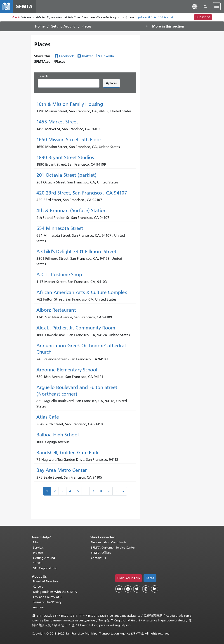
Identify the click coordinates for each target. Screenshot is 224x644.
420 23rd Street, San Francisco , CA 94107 (82, 193)
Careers (38, 587)
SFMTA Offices (101, 553)
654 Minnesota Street (60, 228)
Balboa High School (58, 435)
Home (40, 26)
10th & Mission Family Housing (70, 104)
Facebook (66, 56)
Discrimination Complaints (109, 542)
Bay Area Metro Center (62, 470)
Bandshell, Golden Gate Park (67, 453)
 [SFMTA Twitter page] (137, 589)
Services (38, 548)
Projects (38, 553)
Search (43, 76)
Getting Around (63, 26)
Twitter (87, 56)
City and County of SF (48, 597)
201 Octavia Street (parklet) (66, 175)
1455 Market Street (57, 122)
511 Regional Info (45, 568)
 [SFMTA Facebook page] (128, 589)
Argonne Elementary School (67, 370)
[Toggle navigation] (217, 6)
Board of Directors (46, 581)
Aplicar (111, 83)
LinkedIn (107, 56)
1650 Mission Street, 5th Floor (69, 140)
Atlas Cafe (48, 417)
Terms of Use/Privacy (47, 602)
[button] (195, 6)
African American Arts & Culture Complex (82, 292)
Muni (37, 542)
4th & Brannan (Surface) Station (72, 211)
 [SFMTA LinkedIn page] (155, 589)
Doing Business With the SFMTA (55, 592)
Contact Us (98, 558)
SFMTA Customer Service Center (113, 548)
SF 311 (38, 563)
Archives (39, 607)
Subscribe (203, 17)
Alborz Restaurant (56, 310)
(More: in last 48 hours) (156, 17)
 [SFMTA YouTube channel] (119, 589)
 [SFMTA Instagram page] (146, 589)
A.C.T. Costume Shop (59, 275)
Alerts (16, 17)
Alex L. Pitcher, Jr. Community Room (76, 328)
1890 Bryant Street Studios (65, 158)
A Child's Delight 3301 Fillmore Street (76, 252)
